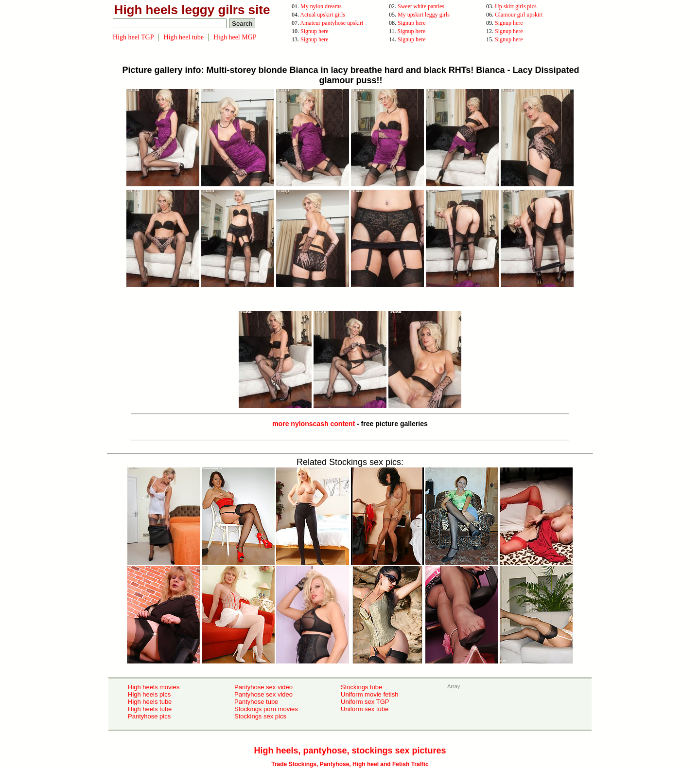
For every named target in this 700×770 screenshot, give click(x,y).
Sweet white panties (421, 6)
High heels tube (150, 702)
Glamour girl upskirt (519, 15)
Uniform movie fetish (369, 694)
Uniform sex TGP (365, 702)
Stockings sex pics (260, 716)
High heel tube (184, 37)
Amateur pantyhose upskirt (332, 23)
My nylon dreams (321, 6)
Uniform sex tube (365, 709)
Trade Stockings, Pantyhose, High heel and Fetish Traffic (350, 764)
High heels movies (154, 687)
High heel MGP (235, 37)
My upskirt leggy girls (424, 15)
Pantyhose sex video (263, 687)
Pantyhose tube (256, 702)
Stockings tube (361, 687)
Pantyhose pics (149, 716)
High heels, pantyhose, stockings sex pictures (350, 751)
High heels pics (149, 694)
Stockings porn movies (266, 709)
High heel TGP (133, 37)
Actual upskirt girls (323, 15)
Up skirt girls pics (516, 6)
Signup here (412, 23)
